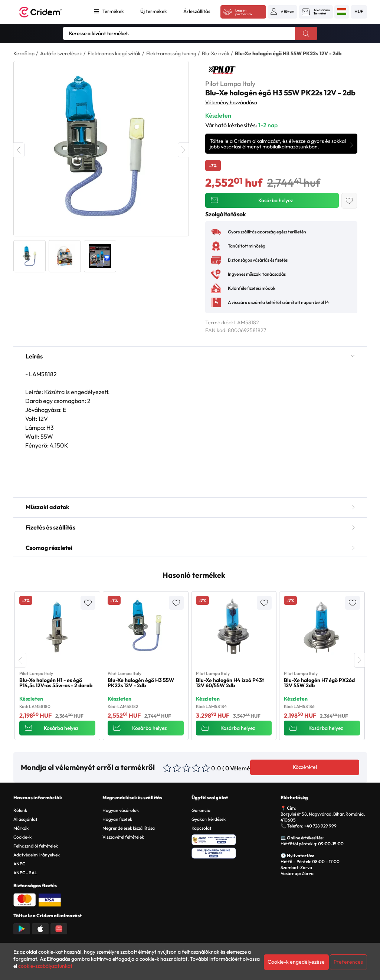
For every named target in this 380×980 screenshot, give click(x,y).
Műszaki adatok (190, 507)
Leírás (190, 356)
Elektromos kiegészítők (114, 53)
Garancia (201, 810)
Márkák (21, 828)
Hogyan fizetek (117, 819)
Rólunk (20, 810)
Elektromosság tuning (171, 53)
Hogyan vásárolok (121, 810)
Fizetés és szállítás (190, 527)
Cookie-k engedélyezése (296, 962)
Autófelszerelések (61, 53)
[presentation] (21, 660)
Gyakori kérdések (209, 819)
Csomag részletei (190, 548)
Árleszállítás (197, 11)
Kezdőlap (24, 53)
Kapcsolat (202, 828)
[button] (282, 12)
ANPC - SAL (25, 873)
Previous (19, 150)
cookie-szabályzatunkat (45, 966)
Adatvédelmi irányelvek (37, 855)
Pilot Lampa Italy (230, 84)
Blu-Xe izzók (216, 53)
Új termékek (154, 11)
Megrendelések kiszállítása (129, 828)
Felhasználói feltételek (36, 846)
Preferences (348, 962)
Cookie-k (22, 837)
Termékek (113, 11)
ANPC (19, 864)
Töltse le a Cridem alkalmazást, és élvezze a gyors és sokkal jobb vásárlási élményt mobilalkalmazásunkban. (278, 144)
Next (183, 150)
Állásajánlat (25, 819)
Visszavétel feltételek (123, 837)
